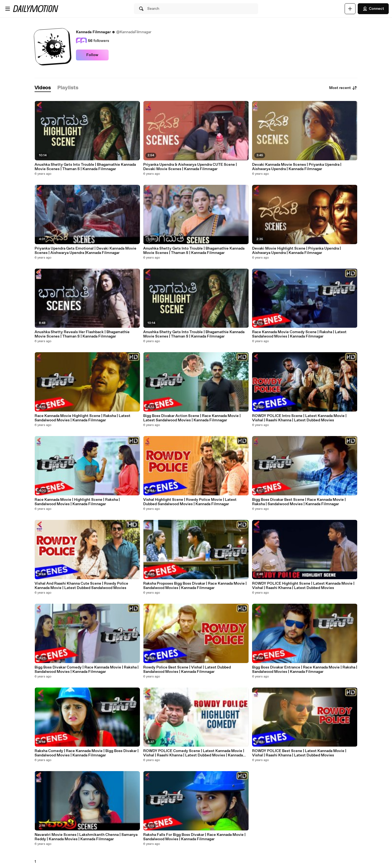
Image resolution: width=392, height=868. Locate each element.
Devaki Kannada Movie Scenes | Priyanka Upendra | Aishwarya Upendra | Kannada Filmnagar (297, 167)
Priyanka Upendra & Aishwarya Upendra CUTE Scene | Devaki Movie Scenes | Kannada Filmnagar (190, 167)
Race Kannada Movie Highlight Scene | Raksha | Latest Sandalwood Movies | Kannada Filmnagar (82, 418)
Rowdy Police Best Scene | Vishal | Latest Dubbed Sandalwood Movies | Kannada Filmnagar (187, 670)
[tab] (43, 88)
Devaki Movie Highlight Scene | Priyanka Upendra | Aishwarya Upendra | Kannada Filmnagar (296, 251)
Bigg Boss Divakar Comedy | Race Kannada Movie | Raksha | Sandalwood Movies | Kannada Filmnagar (87, 670)
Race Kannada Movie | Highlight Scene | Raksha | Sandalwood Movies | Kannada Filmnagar (77, 502)
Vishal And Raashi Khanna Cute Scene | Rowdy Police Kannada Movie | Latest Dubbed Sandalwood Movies (81, 586)
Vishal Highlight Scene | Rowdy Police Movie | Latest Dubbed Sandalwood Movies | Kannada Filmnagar (190, 502)
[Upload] (350, 9)
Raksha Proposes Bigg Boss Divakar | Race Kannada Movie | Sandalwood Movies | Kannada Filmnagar (195, 586)
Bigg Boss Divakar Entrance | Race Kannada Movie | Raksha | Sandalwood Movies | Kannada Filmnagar (305, 670)
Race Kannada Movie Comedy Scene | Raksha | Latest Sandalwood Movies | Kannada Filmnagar (299, 334)
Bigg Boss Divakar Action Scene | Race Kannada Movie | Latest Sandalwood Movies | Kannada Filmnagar (192, 418)
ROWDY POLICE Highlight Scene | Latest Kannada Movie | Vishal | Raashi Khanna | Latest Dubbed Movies (303, 586)
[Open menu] (8, 9)
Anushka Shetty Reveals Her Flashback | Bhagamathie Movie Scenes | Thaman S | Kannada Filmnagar (82, 334)
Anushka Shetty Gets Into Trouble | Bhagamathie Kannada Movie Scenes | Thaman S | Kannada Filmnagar (85, 167)
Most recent (343, 88)
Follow (92, 55)
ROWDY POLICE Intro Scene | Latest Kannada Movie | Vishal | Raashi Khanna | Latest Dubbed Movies (299, 418)
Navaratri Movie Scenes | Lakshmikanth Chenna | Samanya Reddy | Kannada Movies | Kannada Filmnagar (86, 837)
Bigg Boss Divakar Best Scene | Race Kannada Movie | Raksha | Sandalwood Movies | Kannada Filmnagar (299, 502)
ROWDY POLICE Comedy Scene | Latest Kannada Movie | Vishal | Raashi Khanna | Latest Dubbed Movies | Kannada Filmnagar (194, 753)
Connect (373, 9)
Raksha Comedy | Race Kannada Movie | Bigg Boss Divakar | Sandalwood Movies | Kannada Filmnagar (87, 753)
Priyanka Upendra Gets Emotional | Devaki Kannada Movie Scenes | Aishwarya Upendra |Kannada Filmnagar (85, 251)
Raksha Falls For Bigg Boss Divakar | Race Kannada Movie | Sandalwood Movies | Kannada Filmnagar (194, 837)
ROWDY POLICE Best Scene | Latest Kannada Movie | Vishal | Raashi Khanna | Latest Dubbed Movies (299, 753)
